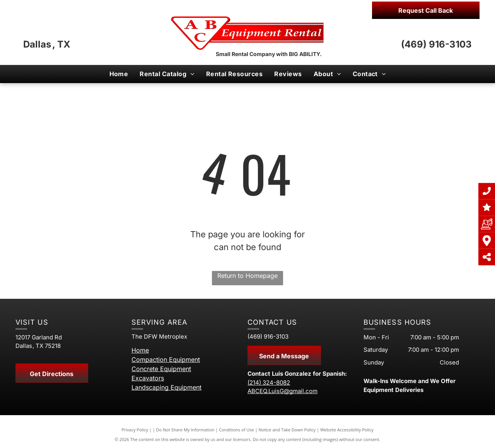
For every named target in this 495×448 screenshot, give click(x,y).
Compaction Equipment (166, 359)
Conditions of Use (236, 430)
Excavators (148, 378)
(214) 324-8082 (269, 382)
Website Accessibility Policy (347, 430)
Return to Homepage (247, 276)
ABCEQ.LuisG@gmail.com (282, 391)
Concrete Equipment (161, 369)
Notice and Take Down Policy (287, 430)
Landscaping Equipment (166, 387)
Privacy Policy (135, 430)
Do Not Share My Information (185, 430)
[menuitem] (119, 74)
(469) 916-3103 (436, 44)
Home (140, 350)
